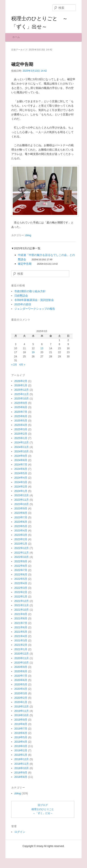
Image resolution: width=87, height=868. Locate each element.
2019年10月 (22, 737)
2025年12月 (22, 412)
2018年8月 (21, 799)
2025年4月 (21, 447)
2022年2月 (21, 614)
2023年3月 (21, 557)
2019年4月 (21, 764)
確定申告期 (22, 86)
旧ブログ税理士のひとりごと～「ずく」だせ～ (43, 831)
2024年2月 (21, 508)
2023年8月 (21, 535)
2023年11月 (22, 522)
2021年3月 (21, 662)
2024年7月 (21, 486)
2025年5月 (21, 442)
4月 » (22, 387)
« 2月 (14, 387)
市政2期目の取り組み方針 (30, 313)
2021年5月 (21, 654)
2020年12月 (22, 676)
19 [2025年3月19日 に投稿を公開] (33, 374)
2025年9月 (21, 425)
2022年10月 (22, 579)
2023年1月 (21, 566)
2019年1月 (21, 777)
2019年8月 (21, 746)
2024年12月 (22, 465)
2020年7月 (21, 698)
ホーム (16, 59)
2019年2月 (21, 772)
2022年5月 (21, 601)
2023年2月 (21, 561)
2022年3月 (21, 610)
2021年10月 (22, 632)
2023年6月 (21, 544)
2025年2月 (21, 456)
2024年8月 (21, 482)
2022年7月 (21, 592)
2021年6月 (21, 649)
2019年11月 (22, 733)
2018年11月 (22, 786)
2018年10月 (22, 790)
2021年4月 (21, 658)
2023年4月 (21, 552)
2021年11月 (22, 627)
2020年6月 (21, 702)
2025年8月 (21, 429)
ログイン (20, 854)
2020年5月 (21, 706)
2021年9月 (21, 636)
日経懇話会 (21, 317)
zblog (28, 257)
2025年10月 (22, 420)
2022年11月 (22, 574)
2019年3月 (21, 768)
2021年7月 (21, 645)
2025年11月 (22, 416)
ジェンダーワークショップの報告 (35, 331)
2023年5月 (21, 548)
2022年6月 (21, 596)
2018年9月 (21, 794)
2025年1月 (21, 460)
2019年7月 (21, 750)
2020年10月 (22, 684)
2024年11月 (22, 469)
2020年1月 (21, 724)
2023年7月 (21, 539)
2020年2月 (21, 720)
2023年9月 (21, 530)
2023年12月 (22, 517)
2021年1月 (21, 671)
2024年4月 (21, 500)
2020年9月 (21, 689)
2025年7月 (21, 434)
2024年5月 (21, 495)
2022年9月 (21, 583)
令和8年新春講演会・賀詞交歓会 (34, 322)
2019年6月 (21, 755)
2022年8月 (21, 588)
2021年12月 (22, 623)
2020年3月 (21, 715)
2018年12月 (22, 781)
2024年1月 (21, 513)
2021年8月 (21, 640)
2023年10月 (22, 526)
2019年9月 (21, 741)
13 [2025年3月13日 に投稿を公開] (42, 370)
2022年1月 (21, 618)
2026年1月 (21, 407)
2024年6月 (21, 491)
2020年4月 (21, 711)
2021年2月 (21, 667)
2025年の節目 (23, 326)
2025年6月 (21, 438)
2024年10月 (22, 473)
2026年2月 (21, 403)
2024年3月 (21, 504)
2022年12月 (22, 570)
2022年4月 (21, 605)
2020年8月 (21, 693)
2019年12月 (22, 728)
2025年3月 (21, 451)
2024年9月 (21, 478)
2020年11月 (22, 680)
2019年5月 (21, 759)
